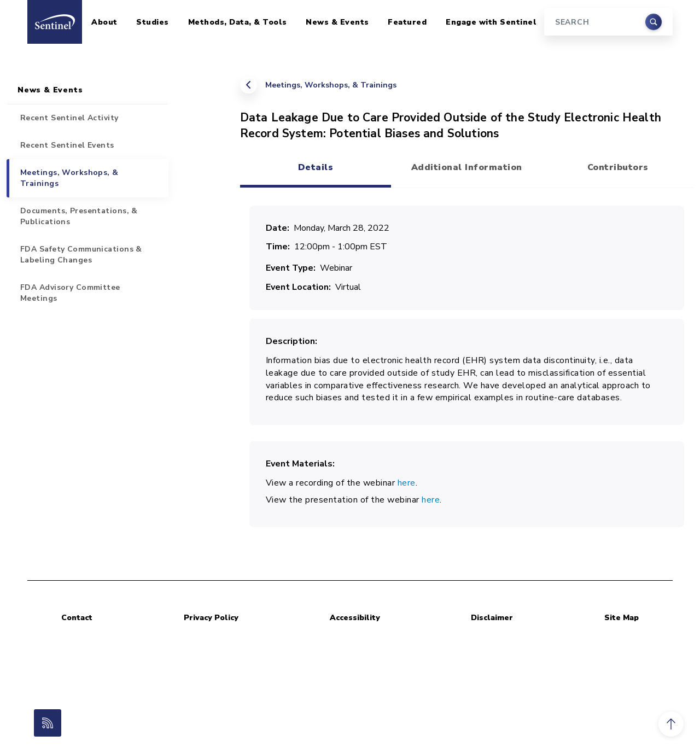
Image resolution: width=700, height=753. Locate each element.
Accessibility (355, 618)
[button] (671, 724)
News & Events (337, 22)
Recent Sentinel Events (67, 145)
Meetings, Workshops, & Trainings (331, 85)
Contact (77, 618)
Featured (407, 22)
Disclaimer (492, 618)
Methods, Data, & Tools (238, 22)
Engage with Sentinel (491, 22)
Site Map (622, 618)
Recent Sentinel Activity (69, 118)
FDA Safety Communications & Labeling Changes (81, 255)
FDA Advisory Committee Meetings (70, 293)
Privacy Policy (211, 618)
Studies (153, 22)
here (407, 483)
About (104, 22)
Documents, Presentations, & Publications (79, 216)
